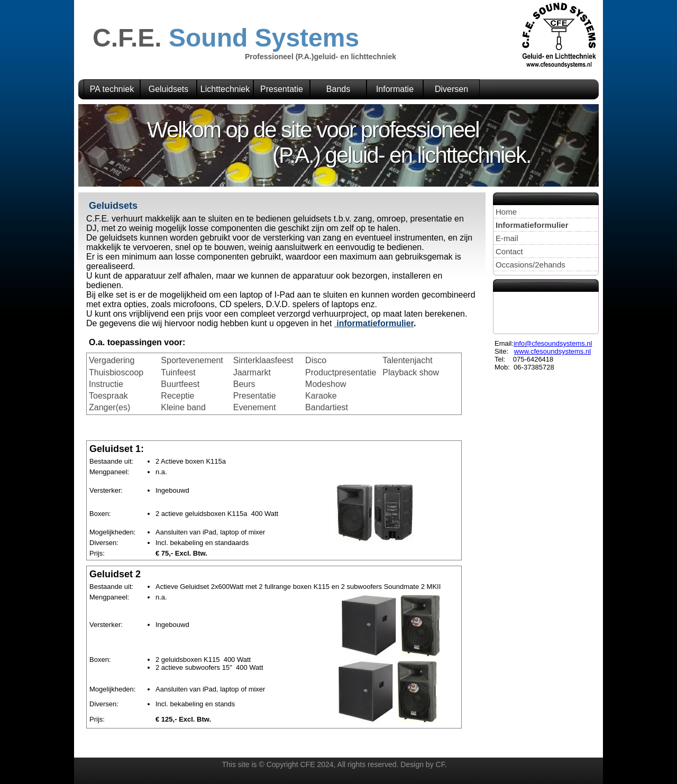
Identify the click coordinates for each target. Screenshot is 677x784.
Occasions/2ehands (530, 265)
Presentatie (282, 89)
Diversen (451, 89)
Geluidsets (169, 89)
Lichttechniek (225, 89)
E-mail (507, 238)
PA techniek (112, 89)
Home (506, 212)
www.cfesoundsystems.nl (552, 351)
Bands (338, 89)
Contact (509, 251)
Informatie (395, 89)
